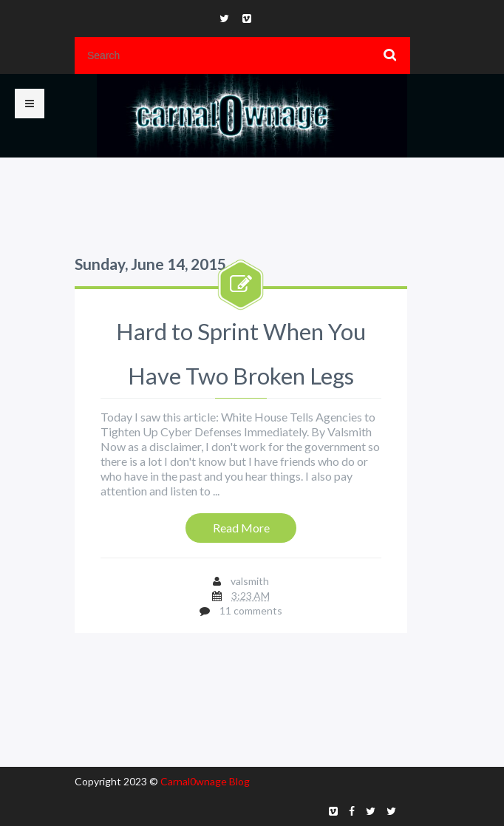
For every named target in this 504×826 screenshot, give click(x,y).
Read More (241, 528)
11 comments (251, 610)
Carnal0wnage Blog (205, 781)
